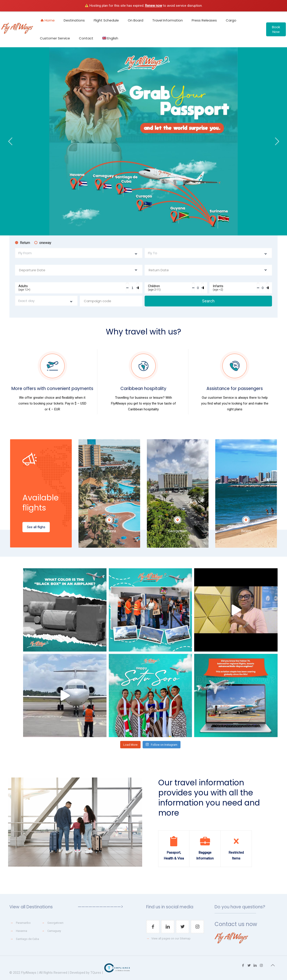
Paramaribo (23, 923)
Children (170, 288)
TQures (96, 973)
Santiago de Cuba (27, 939)
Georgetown (55, 923)
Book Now (276, 29)
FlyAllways (29, 973)
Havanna (22, 931)
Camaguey (54, 931)
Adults (72, 288)
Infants (235, 288)
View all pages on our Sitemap (171, 938)
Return (23, 243)
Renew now (154, 6)
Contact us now (236, 924)
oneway (43, 243)
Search (208, 301)
